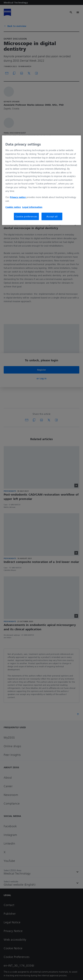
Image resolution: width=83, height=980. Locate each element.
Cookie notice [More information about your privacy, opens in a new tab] (13, 207)
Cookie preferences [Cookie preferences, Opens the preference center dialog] (26, 216)
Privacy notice (18, 197)
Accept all (52, 216)
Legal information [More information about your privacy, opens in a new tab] (32, 207)
